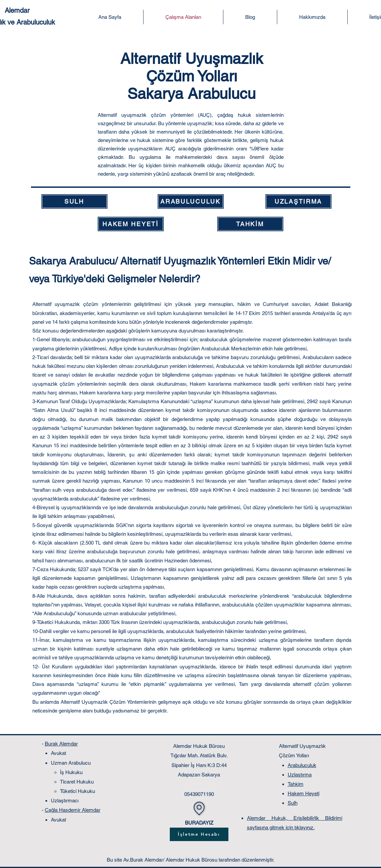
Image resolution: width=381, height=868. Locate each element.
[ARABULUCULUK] (191, 201)
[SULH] (74, 201)
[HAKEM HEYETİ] (131, 224)
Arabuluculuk (302, 765)
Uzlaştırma (300, 775)
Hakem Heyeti (304, 793)
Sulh (293, 803)
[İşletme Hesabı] (199, 834)
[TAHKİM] (250, 224)
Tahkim (296, 784)
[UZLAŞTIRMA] (298, 201)
